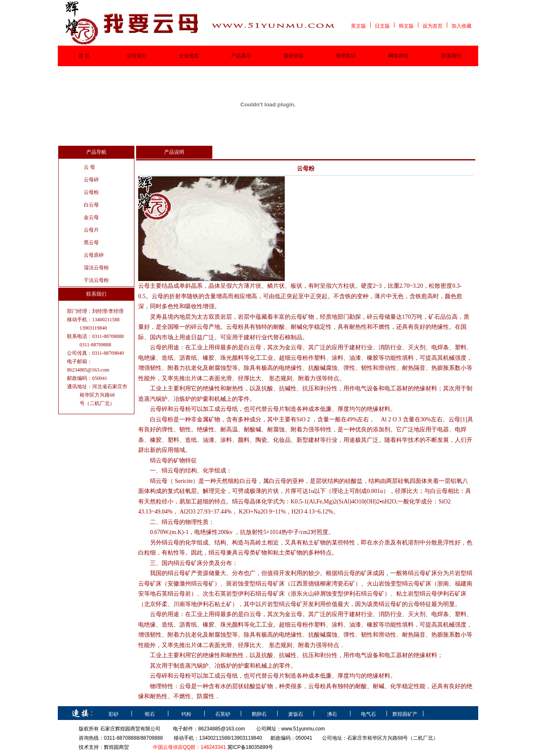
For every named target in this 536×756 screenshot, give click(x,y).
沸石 (332, 714)
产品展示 (241, 56)
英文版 (358, 26)
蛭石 (150, 714)
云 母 (89, 167)
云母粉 (91, 192)
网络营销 (398, 56)
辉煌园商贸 (116, 747)
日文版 (382, 26)
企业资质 (189, 56)
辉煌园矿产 (405, 714)
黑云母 (91, 243)
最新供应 (294, 56)
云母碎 (91, 180)
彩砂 (113, 714)
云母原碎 (94, 255)
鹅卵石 (259, 714)
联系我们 (451, 56)
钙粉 (186, 714)
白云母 (91, 205)
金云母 (91, 217)
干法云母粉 (96, 280)
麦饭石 (296, 714)
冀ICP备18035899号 (250, 747)
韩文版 (406, 26)
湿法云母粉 (96, 268)
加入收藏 (461, 26)
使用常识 (346, 56)
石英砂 (223, 714)
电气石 (368, 714)
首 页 (84, 56)
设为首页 (433, 26)
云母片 (91, 230)
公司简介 (137, 56)
